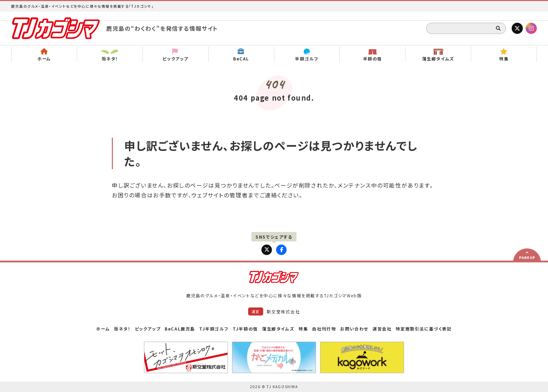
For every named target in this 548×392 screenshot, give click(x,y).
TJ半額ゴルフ (214, 329)
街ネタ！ (122, 329)
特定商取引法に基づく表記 (424, 329)
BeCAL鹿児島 (180, 329)
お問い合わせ (354, 329)
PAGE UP (527, 258)
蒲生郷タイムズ (278, 329)
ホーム (103, 329)
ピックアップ (148, 329)
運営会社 (382, 329)
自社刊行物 (324, 329)
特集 (303, 329)
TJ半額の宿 (245, 329)
